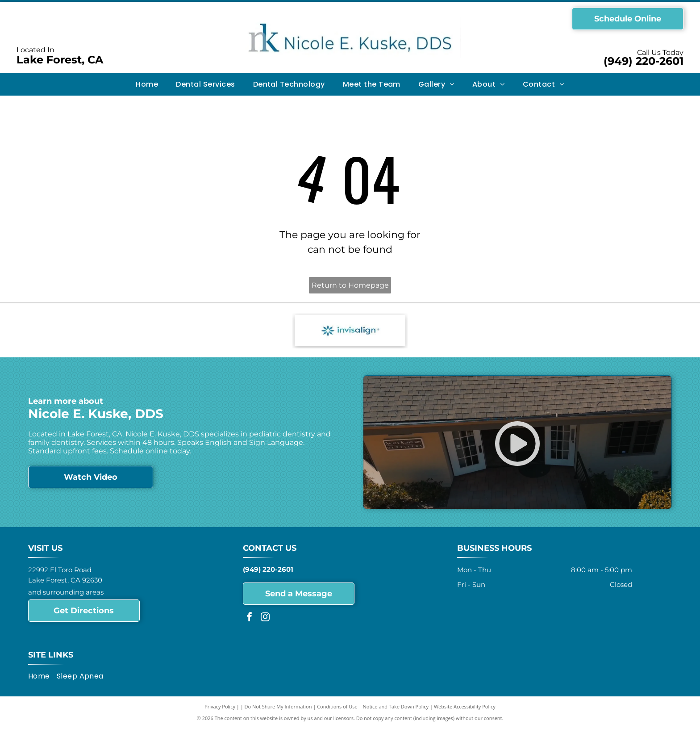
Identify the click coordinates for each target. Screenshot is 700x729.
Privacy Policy (220, 706)
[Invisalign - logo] (350, 331)
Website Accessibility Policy (465, 706)
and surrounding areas (66, 592)
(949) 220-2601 (644, 61)
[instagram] (265, 618)
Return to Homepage (350, 285)
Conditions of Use (337, 706)
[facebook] (250, 618)
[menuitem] (147, 84)
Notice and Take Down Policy (396, 706)
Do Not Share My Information (278, 706)
